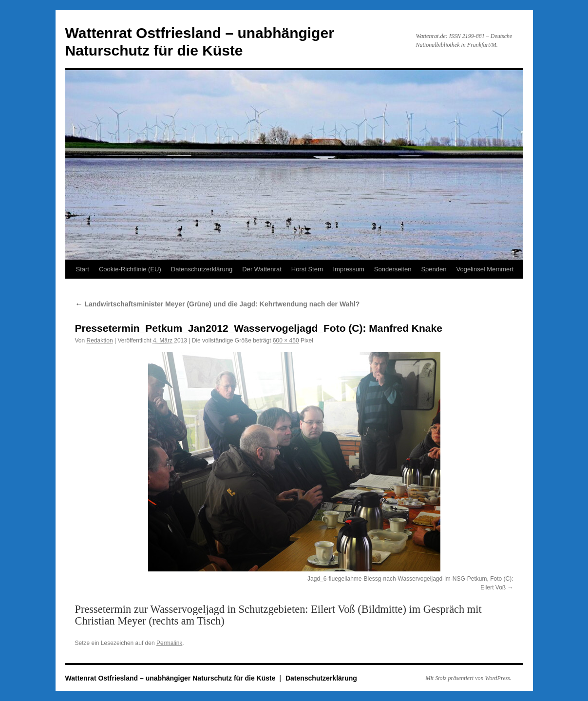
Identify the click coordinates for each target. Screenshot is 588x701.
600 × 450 (286, 341)
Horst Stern (307, 269)
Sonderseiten (393, 269)
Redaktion (100, 341)
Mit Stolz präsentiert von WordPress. (469, 678)
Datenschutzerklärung (202, 269)
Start (83, 269)
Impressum (349, 269)
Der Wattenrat (262, 269)
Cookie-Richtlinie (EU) (130, 269)
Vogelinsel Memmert (485, 269)
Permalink (169, 643)
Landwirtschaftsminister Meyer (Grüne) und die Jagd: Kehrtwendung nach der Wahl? (218, 304)
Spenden (434, 269)
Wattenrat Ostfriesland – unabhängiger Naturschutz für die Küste (171, 678)
